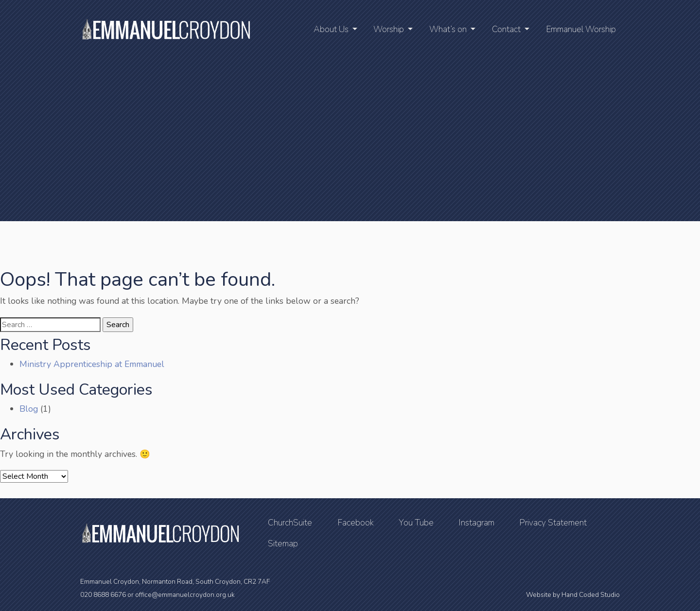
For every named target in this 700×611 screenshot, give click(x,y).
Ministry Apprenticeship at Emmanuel (92, 364)
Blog (29, 409)
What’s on (448, 29)
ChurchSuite (290, 523)
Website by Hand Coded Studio (573, 595)
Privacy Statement (553, 523)
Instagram (476, 523)
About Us (331, 29)
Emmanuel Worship (581, 29)
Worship (389, 29)
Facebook (356, 523)
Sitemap (283, 543)
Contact (506, 29)
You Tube (416, 523)
